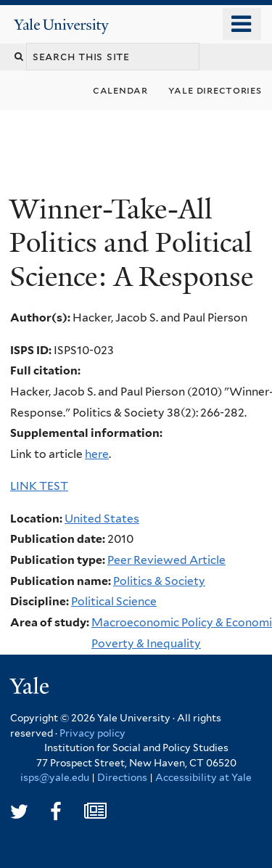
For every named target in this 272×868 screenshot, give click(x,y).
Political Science (114, 601)
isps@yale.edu (55, 777)
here (97, 454)
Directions (122, 777)
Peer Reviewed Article (166, 560)
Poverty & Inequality (146, 643)
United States (102, 519)
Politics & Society (159, 581)
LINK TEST (39, 486)
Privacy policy (92, 733)
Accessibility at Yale (203, 777)
